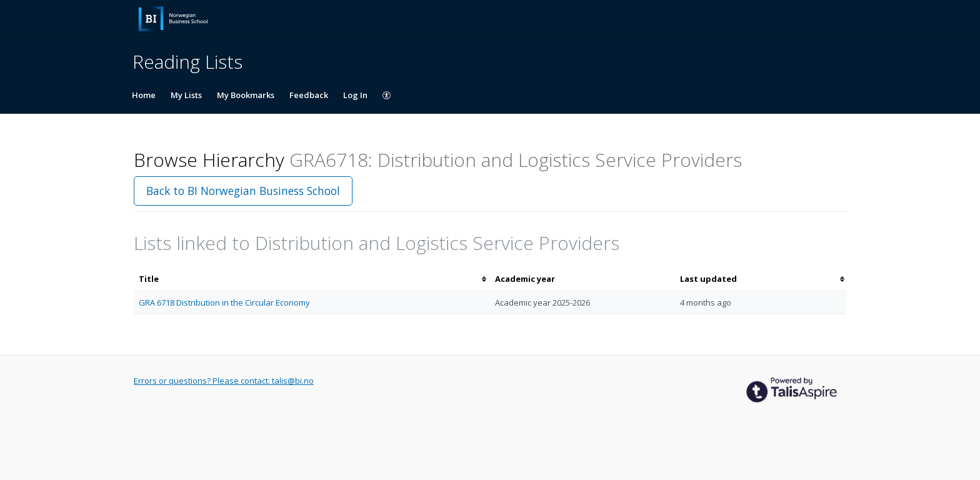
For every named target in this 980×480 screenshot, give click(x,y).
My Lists (186, 95)
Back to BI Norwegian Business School (243, 191)
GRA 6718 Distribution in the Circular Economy (224, 302)
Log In (355, 95)
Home (144, 95)
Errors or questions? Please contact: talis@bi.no (224, 381)
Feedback (309, 95)
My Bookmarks (246, 95)
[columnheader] (312, 279)
